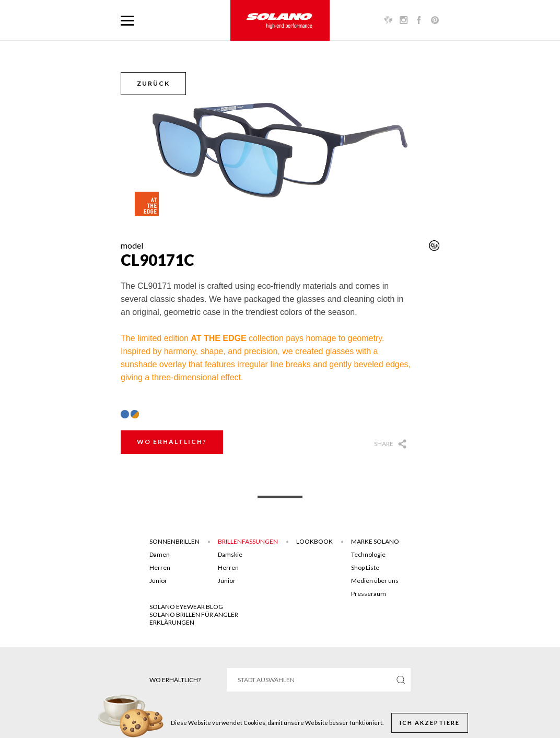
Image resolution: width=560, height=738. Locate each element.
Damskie (230, 554)
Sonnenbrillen (174, 541)
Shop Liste (365, 567)
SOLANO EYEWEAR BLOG (186, 607)
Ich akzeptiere (430, 723)
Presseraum (369, 594)
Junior (158, 581)
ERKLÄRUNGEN (172, 622)
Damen (160, 554)
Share (384, 444)
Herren (160, 567)
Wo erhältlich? (172, 442)
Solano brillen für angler (194, 614)
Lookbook (314, 541)
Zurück (153, 83)
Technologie (368, 554)
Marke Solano (375, 541)
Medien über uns (375, 581)
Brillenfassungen (248, 541)
